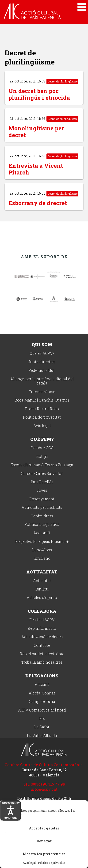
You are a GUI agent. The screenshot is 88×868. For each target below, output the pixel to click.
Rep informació (42, 628)
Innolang (42, 558)
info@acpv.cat (44, 789)
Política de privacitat (52, 863)
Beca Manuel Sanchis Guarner (42, 400)
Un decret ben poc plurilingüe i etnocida (39, 94)
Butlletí (42, 589)
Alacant (42, 685)
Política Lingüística (42, 525)
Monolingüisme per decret (36, 132)
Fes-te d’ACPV (42, 620)
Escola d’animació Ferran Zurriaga (42, 465)
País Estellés (42, 482)
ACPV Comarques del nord (42, 710)
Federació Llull (42, 371)
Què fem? (42, 439)
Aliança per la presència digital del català (42, 381)
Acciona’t (42, 533)
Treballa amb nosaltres (42, 662)
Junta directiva (42, 362)
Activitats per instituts (42, 507)
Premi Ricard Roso (42, 409)
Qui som (42, 345)
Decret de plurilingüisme (63, 81)
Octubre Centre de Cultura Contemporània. (44, 765)
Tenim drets (42, 516)
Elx (42, 719)
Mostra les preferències (44, 854)
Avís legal (29, 863)
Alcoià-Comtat (42, 693)
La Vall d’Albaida (42, 736)
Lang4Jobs (42, 550)
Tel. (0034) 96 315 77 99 (44, 784)
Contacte (42, 646)
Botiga (42, 457)
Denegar (44, 841)
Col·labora (42, 611)
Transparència (42, 392)
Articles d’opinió (42, 598)
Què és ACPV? (42, 354)
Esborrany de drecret (38, 203)
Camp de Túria (42, 702)
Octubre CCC (42, 448)
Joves (42, 490)
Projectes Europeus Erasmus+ (42, 542)
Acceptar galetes (44, 828)
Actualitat (42, 572)
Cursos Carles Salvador (42, 474)
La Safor (42, 727)
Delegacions (42, 676)
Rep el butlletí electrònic (42, 654)
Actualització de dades (42, 637)
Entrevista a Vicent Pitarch (36, 169)
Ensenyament (42, 499)
